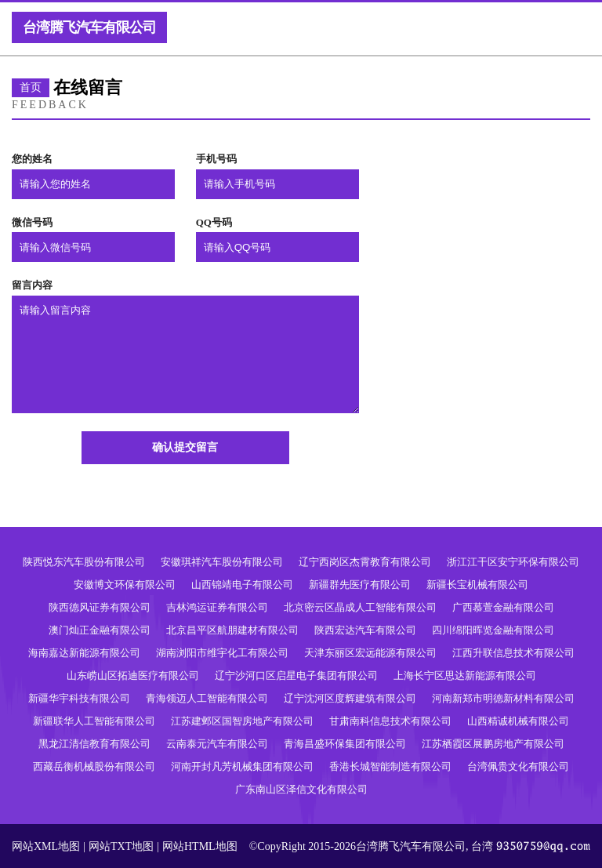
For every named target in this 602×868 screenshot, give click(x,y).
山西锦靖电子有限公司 (242, 585)
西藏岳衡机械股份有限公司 (94, 766)
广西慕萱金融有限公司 (503, 607)
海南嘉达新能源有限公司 (84, 653)
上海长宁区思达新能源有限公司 (465, 676)
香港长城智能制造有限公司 (390, 766)
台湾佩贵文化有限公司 (518, 766)
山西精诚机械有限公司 (518, 721)
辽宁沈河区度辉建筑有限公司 (350, 698)
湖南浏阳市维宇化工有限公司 (222, 653)
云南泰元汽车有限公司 (217, 744)
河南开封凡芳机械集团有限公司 (242, 766)
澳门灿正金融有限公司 (100, 630)
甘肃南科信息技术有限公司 (390, 721)
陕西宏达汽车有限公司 (365, 630)
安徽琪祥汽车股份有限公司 (222, 562)
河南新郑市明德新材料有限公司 (503, 698)
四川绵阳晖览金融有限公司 (493, 630)
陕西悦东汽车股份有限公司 (84, 562)
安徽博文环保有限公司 (125, 585)
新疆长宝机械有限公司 (477, 585)
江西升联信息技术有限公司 (513, 653)
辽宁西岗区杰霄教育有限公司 (365, 562)
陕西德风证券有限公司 (100, 607)
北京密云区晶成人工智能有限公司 (360, 607)
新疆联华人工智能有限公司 (94, 721)
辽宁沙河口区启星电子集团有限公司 (296, 676)
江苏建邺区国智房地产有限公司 (242, 721)
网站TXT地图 (121, 846)
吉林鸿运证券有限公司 (217, 607)
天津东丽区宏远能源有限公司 (370, 653)
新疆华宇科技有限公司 (79, 698)
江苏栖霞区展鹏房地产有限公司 (493, 744)
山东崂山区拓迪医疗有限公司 (133, 676)
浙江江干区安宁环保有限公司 (513, 562)
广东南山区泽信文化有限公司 (301, 789)
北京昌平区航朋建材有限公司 (232, 630)
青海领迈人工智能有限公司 (207, 698)
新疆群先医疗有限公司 (360, 585)
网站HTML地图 (200, 846)
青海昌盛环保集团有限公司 (345, 744)
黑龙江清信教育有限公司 (94, 744)
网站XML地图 (46, 846)
